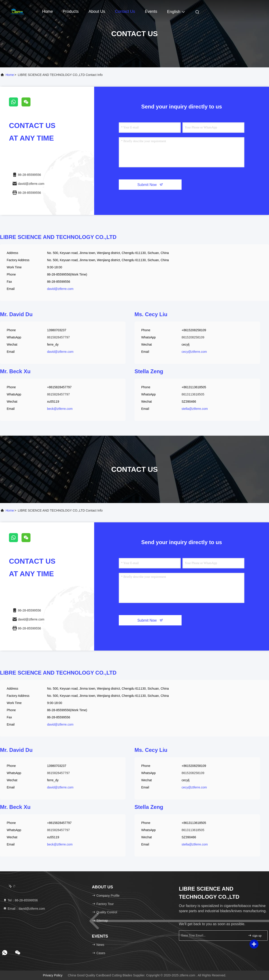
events (151, 11)
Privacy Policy (53, 975)
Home (48, 11)
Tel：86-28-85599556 (21, 900)
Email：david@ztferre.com (24, 909)
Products (71, 11)
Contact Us (125, 11)
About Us (97, 11)
